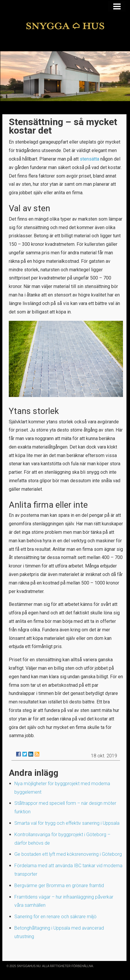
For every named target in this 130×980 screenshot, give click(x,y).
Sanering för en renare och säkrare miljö (55, 917)
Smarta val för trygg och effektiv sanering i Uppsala (67, 823)
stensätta (90, 159)
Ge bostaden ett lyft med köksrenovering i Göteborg (68, 854)
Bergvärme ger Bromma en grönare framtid (59, 886)
